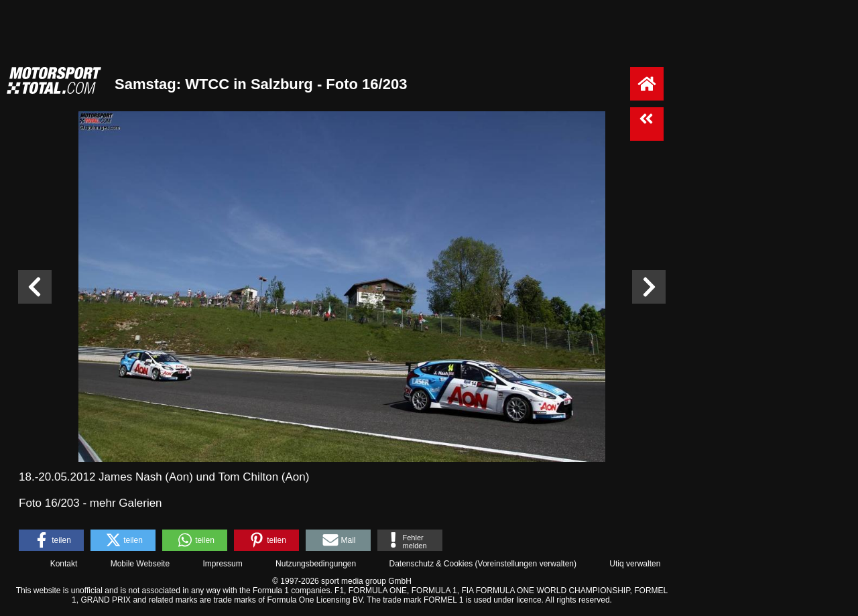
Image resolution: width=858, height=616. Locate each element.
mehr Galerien (126, 503)
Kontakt (64, 564)
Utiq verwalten (635, 564)
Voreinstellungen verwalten (526, 564)
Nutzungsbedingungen (316, 564)
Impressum (222, 564)
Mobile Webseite (140, 564)
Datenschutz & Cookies (431, 564)
